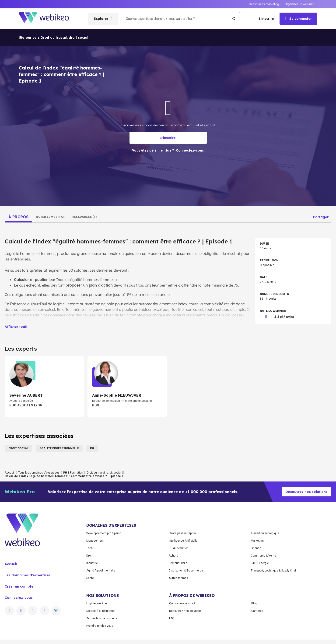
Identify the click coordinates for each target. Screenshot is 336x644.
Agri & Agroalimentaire (101, 571)
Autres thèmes (178, 578)
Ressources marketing (264, 4)
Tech (89, 548)
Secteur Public (178, 563)
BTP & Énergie (260, 563)
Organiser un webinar (299, 4)
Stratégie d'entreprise (183, 533)
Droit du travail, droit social (104, 473)
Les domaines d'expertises (28, 575)
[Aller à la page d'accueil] (48, 19)
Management (95, 541)
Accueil (10, 473)
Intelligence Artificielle (183, 541)
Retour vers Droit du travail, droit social (53, 38)
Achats (173, 556)
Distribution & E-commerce (186, 571)
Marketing (257, 541)
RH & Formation (73, 473)
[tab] (18, 217)
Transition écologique (265, 533)
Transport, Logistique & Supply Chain (274, 571)
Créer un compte (19, 586)
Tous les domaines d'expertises (39, 473)
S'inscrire (266, 19)
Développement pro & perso (104, 533)
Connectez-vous (19, 598)
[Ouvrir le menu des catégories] (103, 19)
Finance (256, 548)
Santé (90, 578)
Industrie (92, 563)
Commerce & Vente (263, 556)
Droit (89, 556)
